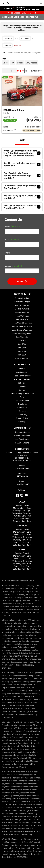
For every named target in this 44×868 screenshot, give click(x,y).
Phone (7, 253)
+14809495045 (22, 484)
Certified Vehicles (22, 379)
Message (14, 266)
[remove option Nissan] (8, 38)
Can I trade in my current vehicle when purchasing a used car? (22, 176)
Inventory (20, 294)
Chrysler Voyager (22, 302)
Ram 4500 (22, 351)
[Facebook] (17, 495)
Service (22, 390)
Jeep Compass (22, 316)
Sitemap (22, 422)
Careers (22, 411)
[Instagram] (22, 495)
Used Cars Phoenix (22, 439)
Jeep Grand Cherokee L (22, 326)
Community (22, 415)
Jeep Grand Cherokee (22, 323)
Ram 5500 (22, 355)
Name (12, 226)
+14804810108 (22, 476)
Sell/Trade (22, 383)
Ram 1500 (22, 341)
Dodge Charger (22, 305)
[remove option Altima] (25, 38)
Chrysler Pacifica (22, 298)
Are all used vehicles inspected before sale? (22, 164)
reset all (18, 45)
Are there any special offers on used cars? (22, 197)
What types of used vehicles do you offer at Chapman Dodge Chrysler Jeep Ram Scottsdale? (22, 153)
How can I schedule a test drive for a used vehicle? (22, 207)
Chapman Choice (22, 432)
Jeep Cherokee (22, 312)
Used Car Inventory (22, 376)
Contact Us (22, 408)
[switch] (41, 3)
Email (12, 240)
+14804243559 (22, 468)
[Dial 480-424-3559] (8, 3)
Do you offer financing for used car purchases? (22, 187)
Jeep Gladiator (22, 319)
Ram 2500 (22, 344)
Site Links (20, 365)
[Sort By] (33, 71)
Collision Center (22, 401)
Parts (22, 397)
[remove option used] (7, 45)
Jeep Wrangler (22, 337)
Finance (22, 386)
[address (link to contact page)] (4, 3)
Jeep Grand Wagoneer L (22, 334)
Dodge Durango (22, 309)
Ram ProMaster (22, 358)
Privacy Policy (22, 418)
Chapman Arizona (22, 436)
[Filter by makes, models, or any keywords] (22, 53)
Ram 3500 (22, 348)
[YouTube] (26, 495)
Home (22, 369)
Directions (22, 404)
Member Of (20, 428)
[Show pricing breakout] (10, 130)
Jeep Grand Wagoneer (22, 330)
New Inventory (22, 372)
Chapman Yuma (22, 443)
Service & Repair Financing (22, 393)
